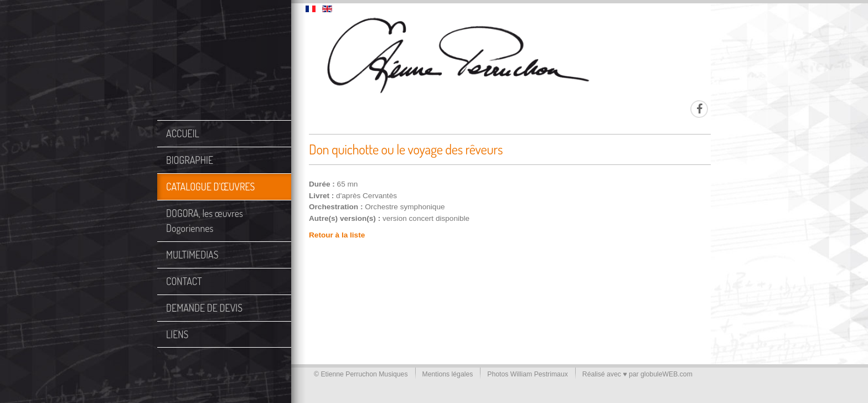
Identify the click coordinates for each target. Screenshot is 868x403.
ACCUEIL (183, 133)
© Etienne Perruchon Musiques (361, 374)
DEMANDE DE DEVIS (204, 308)
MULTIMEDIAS (192, 255)
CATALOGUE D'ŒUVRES (210, 187)
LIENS (177, 334)
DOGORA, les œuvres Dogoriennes (205, 221)
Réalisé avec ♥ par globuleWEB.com (637, 374)
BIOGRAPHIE (190, 160)
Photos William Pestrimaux (528, 374)
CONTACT (184, 281)
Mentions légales (448, 374)
